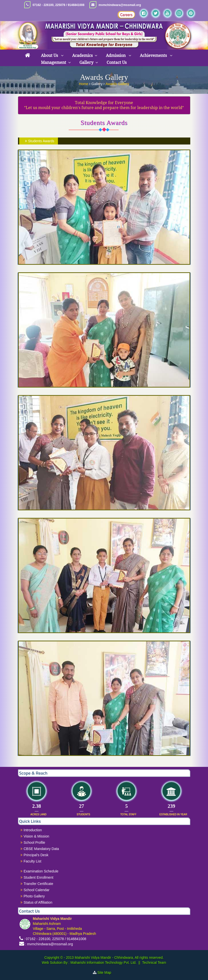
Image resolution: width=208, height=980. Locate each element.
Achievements (154, 56)
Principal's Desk (36, 855)
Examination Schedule (41, 871)
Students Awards (39, 141)
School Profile (34, 842)
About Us (50, 56)
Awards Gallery (117, 83)
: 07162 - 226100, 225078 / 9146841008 (55, 939)
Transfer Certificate (39, 884)
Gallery (86, 63)
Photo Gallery (34, 896)
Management (54, 63)
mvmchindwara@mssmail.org (120, 5)
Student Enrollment (39, 877)
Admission (116, 56)
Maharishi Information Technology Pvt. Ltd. (103, 963)
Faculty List (33, 861)
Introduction (33, 830)
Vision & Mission (36, 836)
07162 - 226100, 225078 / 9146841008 (58, 5)
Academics (82, 56)
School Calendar (37, 890)
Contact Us (117, 63)
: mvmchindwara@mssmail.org (49, 944)
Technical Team (154, 963)
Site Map (106, 973)
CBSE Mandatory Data (41, 849)
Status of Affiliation (38, 902)
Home (84, 83)
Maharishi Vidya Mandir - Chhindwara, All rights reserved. (119, 958)
